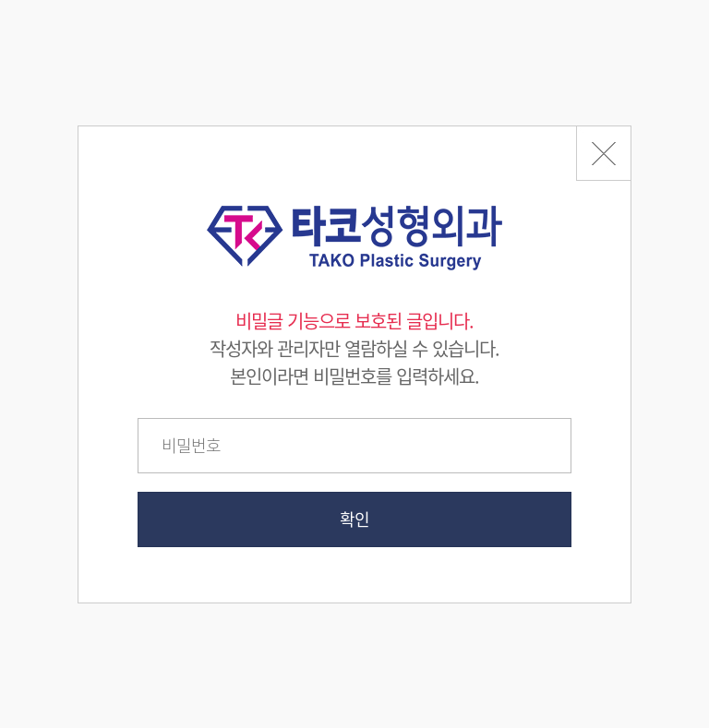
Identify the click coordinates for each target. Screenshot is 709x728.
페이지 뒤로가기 (604, 153)
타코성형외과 (354, 238)
